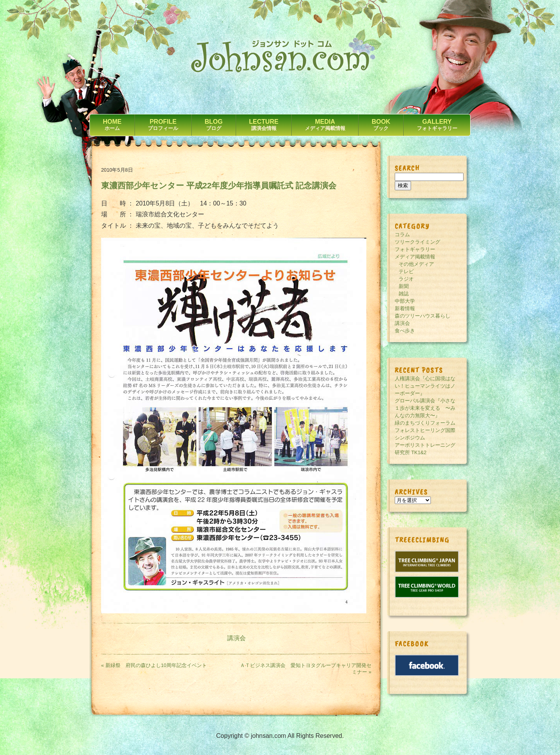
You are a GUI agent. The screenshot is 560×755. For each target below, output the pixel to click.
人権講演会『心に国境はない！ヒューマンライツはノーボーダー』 (425, 386)
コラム (402, 234)
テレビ (406, 271)
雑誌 (404, 294)
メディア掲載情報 (415, 257)
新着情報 (405, 308)
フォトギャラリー (415, 249)
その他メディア (416, 264)
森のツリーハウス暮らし (423, 316)
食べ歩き (405, 331)
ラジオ (406, 279)
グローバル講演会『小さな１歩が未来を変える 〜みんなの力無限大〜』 (425, 408)
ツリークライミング (417, 242)
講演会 (236, 638)
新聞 (404, 286)
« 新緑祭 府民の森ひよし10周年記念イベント (154, 665)
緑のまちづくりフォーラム (425, 423)
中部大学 (405, 301)
